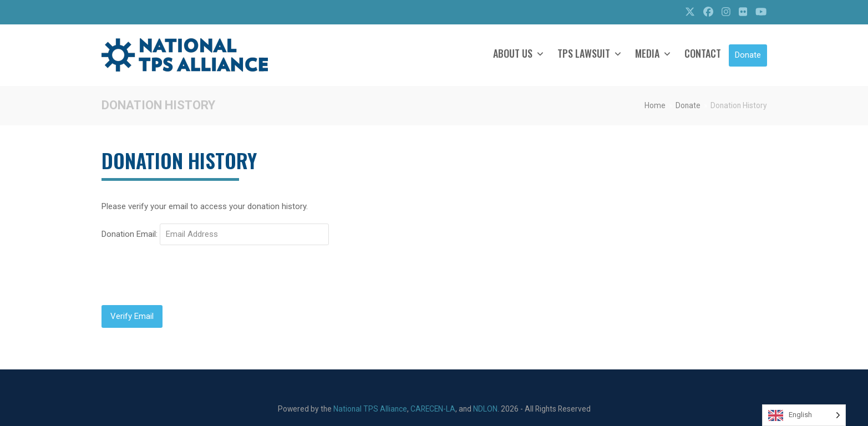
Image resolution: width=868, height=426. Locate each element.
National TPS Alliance (370, 409)
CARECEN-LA (433, 409)
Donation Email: (130, 234)
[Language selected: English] (804, 415)
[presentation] (186, 275)
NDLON (485, 409)
